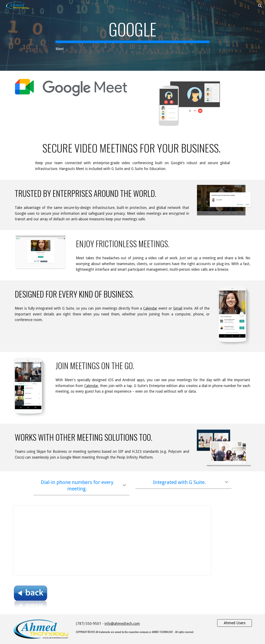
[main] (132, 35)
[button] (260, 6)
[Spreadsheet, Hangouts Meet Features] (112, 540)
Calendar (150, 308)
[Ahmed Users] (235, 623)
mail (179, 308)
